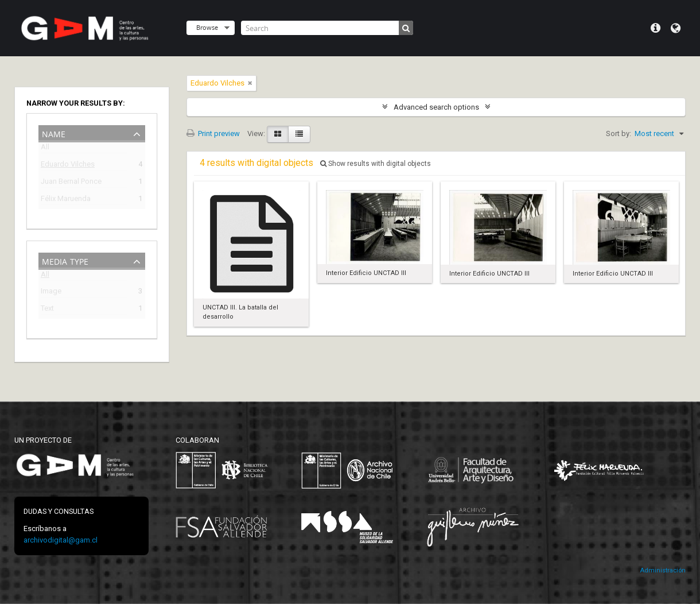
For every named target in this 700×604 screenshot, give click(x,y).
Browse (207, 27)
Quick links (656, 28)
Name (54, 133)
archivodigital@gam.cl (61, 540)
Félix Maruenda (66, 200)
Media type (65, 260)
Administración (663, 570)
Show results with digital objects (376, 164)
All (45, 149)
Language (676, 28)
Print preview (213, 133)
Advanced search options (436, 107)
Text (47, 310)
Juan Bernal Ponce (71, 183)
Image (51, 293)
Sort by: (619, 133)
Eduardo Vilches (68, 166)
